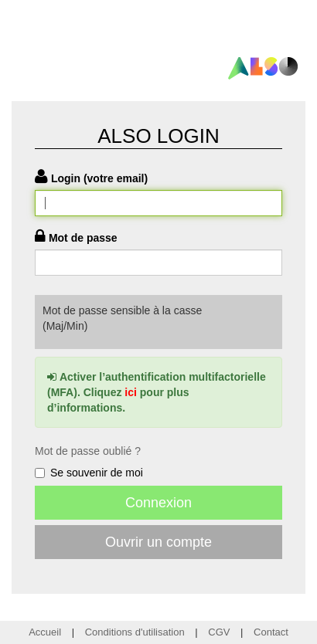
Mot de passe (83, 238)
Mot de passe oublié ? (88, 451)
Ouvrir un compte (158, 542)
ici (131, 392)
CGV (219, 632)
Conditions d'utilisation (135, 632)
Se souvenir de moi (89, 473)
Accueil (45, 632)
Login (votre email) (99, 178)
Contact (271, 632)
